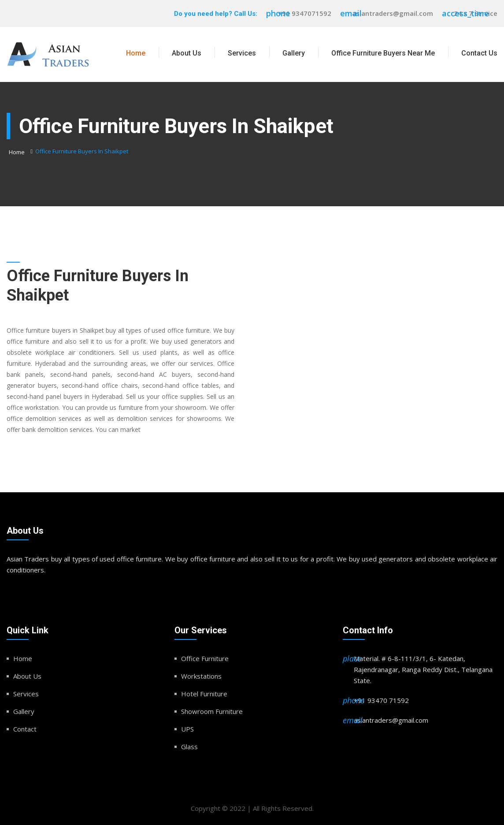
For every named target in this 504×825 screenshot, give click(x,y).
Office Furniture (205, 658)
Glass (189, 747)
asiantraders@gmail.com (393, 13)
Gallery (294, 53)
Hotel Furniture (204, 694)
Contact (25, 729)
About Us (187, 53)
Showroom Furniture (212, 711)
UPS (187, 729)
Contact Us (479, 53)
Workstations (201, 676)
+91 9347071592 (305, 13)
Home (136, 53)
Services (242, 53)
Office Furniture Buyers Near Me (383, 53)
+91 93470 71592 (381, 700)
